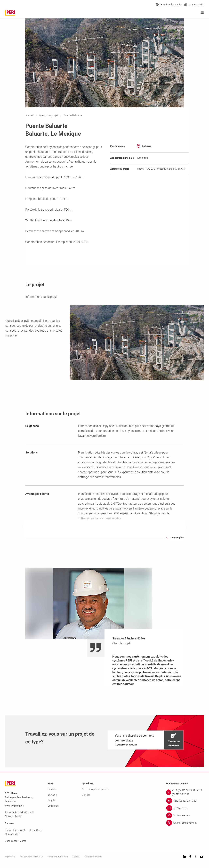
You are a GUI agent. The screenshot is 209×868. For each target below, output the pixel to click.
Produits (52, 789)
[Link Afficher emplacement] (185, 823)
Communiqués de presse (95, 789)
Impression (10, 857)
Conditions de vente (93, 857)
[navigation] (146, 740)
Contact (76, 857)
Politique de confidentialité (31, 857)
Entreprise (53, 806)
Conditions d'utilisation (58, 857)
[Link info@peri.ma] (185, 808)
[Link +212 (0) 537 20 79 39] (185, 801)
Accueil (30, 115)
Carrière (86, 795)
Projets (51, 800)
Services (52, 795)
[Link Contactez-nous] (185, 815)
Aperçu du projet (49, 115)
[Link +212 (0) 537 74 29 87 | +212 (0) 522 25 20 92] (185, 792)
